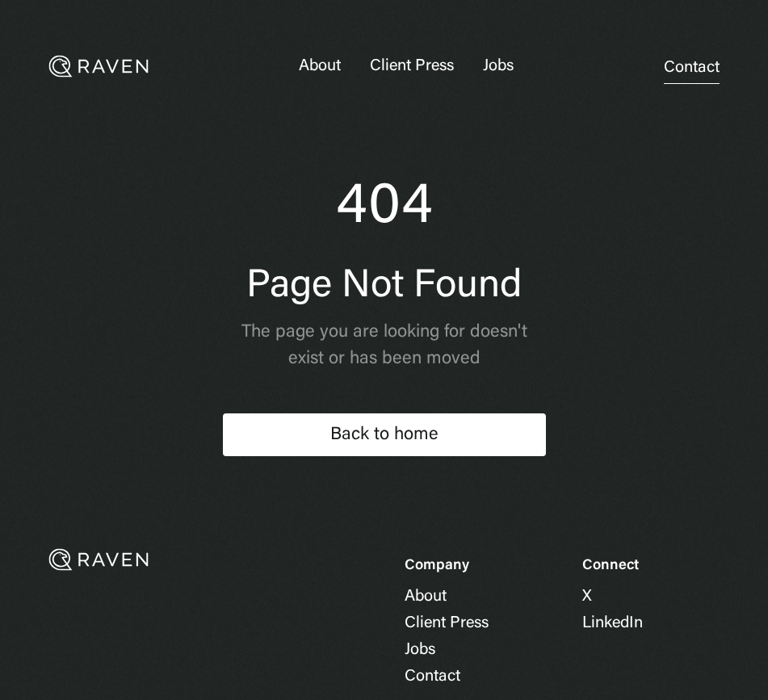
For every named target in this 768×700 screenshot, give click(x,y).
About (320, 66)
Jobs (498, 66)
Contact (692, 68)
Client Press (412, 66)
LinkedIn (613, 623)
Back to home (384, 435)
